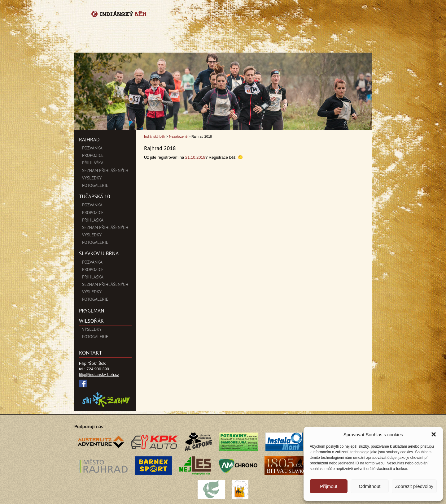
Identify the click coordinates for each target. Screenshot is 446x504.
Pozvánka (92, 205)
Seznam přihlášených (105, 170)
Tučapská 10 (94, 196)
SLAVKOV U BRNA (99, 253)
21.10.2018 (195, 157)
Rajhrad (89, 140)
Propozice (93, 155)
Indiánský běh (155, 136)
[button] (434, 434)
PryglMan (92, 311)
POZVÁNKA (92, 148)
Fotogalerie (95, 185)
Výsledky (92, 178)
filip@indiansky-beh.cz (99, 375)
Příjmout (329, 486)
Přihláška (93, 163)
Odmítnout (369, 486)
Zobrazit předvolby (414, 486)
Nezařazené (178, 136)
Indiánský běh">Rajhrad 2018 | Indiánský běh (223, 26)
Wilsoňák (91, 321)
